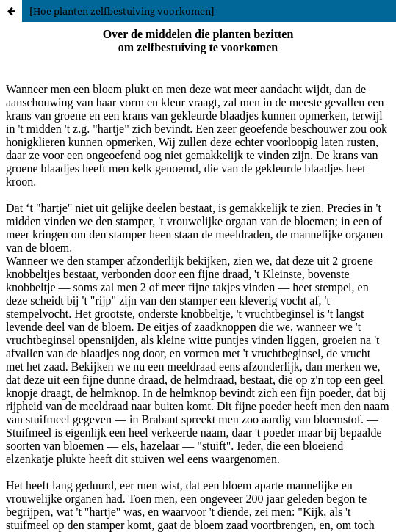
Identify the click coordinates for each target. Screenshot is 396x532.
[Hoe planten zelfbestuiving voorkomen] (122, 11)
